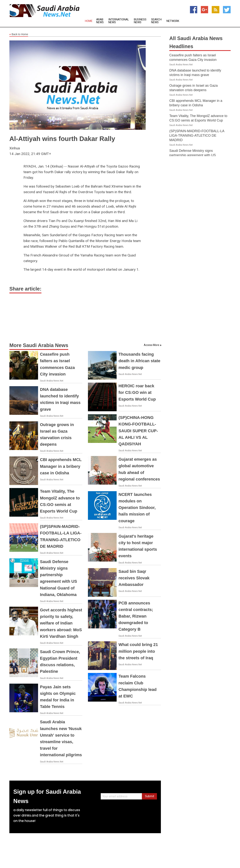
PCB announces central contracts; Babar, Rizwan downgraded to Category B (136, 616)
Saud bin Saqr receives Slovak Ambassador (134, 578)
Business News (140, 21)
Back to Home (19, 34)
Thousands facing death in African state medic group (139, 361)
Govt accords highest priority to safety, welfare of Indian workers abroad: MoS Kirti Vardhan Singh (61, 623)
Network (173, 21)
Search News (156, 21)
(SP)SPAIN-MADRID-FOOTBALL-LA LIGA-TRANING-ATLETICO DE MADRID (197, 136)
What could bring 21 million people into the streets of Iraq (138, 651)
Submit (150, 796)
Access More (151, 345)
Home (89, 21)
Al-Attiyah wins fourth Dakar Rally (62, 139)
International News (119, 21)
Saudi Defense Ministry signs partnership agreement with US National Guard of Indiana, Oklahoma (197, 155)
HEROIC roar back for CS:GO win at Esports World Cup (137, 392)
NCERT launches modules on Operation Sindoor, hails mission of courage (137, 508)
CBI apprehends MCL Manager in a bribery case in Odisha (61, 466)
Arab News (100, 21)
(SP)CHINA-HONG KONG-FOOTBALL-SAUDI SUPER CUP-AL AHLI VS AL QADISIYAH (138, 431)
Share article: (25, 289)
